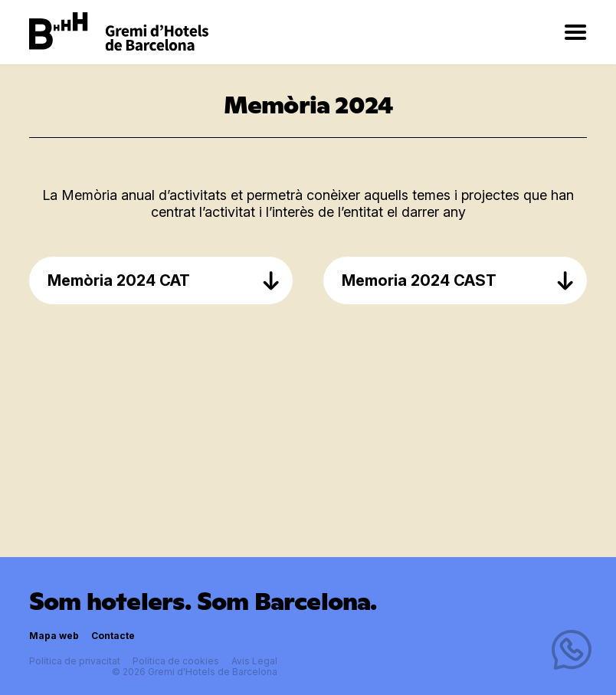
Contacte (113, 636)
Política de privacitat (75, 661)
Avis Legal (254, 661)
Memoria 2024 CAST (458, 280)
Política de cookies (176, 661)
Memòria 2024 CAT (164, 280)
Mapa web (54, 636)
